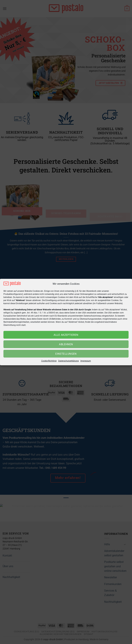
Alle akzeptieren (66, 335)
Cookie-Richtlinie (49, 361)
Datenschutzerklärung (68, 361)
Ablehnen (66, 344)
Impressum (86, 361)
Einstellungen (66, 354)
